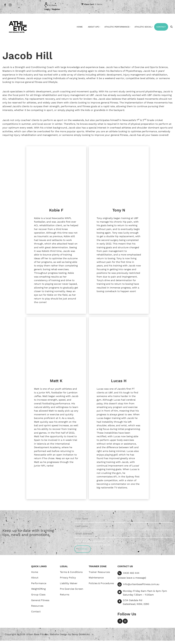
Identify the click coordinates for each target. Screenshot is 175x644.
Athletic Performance (117, 27)
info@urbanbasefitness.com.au (141, 587)
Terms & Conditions (71, 575)
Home (80, 27)
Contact (161, 27)
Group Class (38, 598)
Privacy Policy (68, 581)
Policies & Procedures (101, 587)
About (35, 581)
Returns (65, 598)
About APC (94, 27)
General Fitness (40, 604)
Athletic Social (143, 27)
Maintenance (96, 581)
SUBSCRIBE (83, 552)
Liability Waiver (69, 587)
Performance (39, 587)
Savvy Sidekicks (81, 638)
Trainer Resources (99, 575)
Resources (37, 609)
